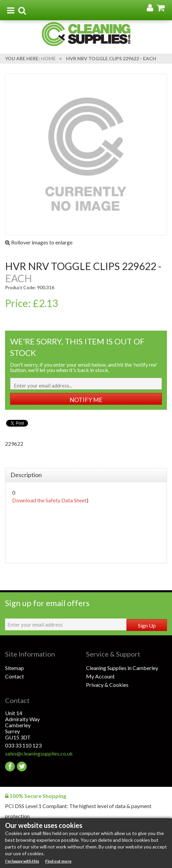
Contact (15, 676)
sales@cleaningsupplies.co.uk (39, 753)
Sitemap (15, 668)
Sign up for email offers (47, 603)
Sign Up (147, 625)
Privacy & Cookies (107, 685)
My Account (100, 676)
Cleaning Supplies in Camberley (122, 668)
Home (48, 58)
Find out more (58, 861)
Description (26, 475)
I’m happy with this (22, 861)
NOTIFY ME (86, 400)
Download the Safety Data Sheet (49, 500)
